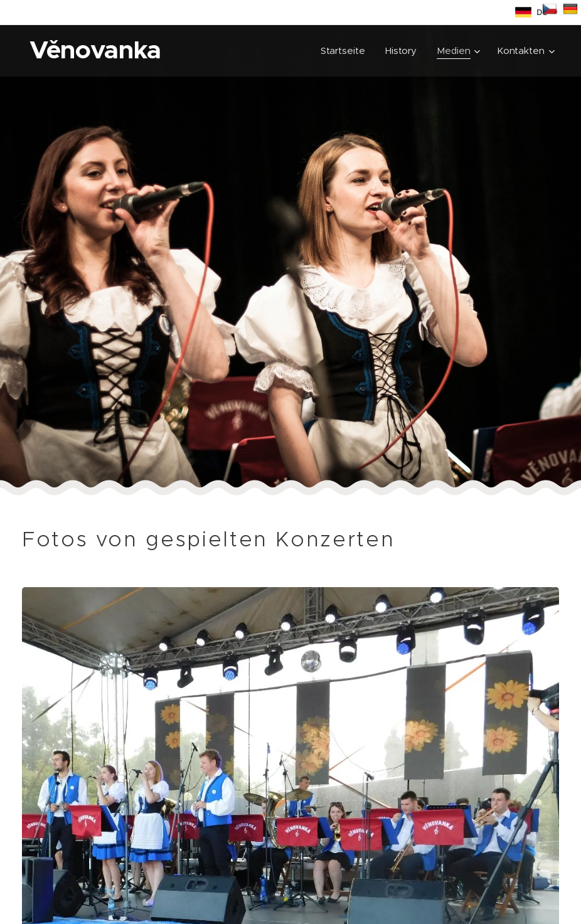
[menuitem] (345, 51)
